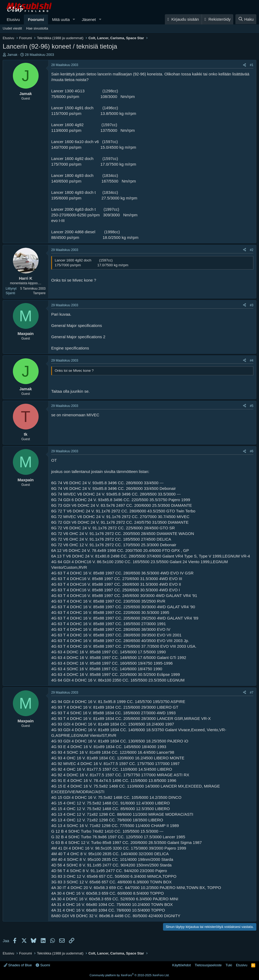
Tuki (229, 965)
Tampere (39, 293)
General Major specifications (77, 325)
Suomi (43, 965)
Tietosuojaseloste (208, 965)
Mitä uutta (61, 19)
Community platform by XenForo (129, 975)
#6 (252, 451)
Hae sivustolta (37, 28)
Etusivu (13, 19)
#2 (252, 250)
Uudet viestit (12, 28)
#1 (252, 65)
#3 (252, 305)
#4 (252, 360)
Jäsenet (89, 19)
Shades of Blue (18, 965)
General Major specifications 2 (78, 337)
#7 (252, 693)
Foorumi (36, 19)
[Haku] (246, 19)
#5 (252, 406)
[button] (74, 19)
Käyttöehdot (181, 965)
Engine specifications (70, 348)
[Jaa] (245, 65)
